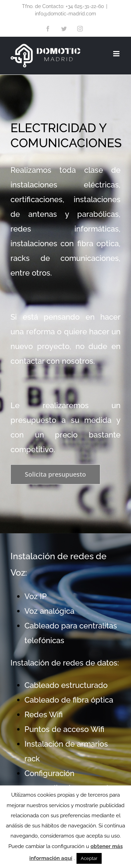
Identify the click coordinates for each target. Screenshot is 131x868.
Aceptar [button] (89, 858)
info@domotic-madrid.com (65, 14)
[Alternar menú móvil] (117, 54)
